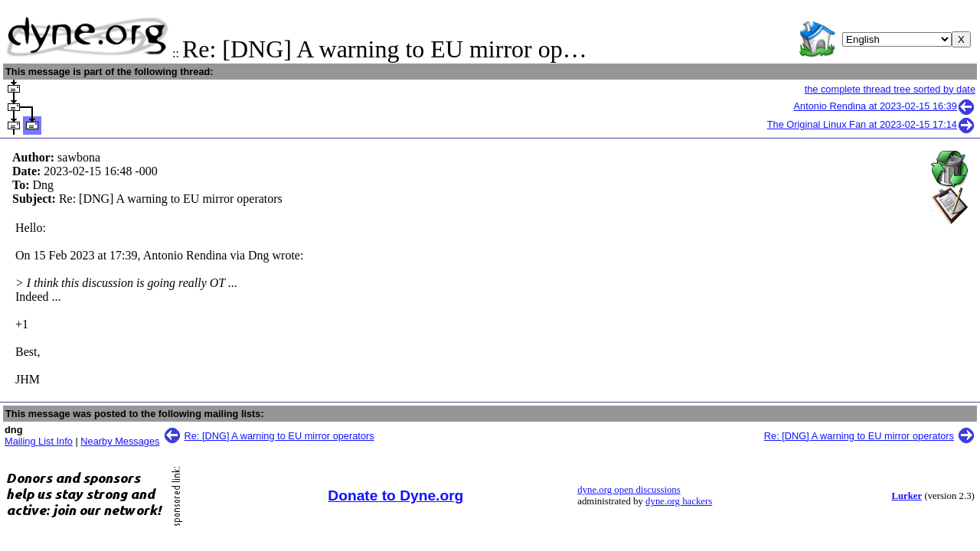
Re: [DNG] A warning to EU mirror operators (279, 436)
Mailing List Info (39, 441)
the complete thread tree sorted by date (890, 89)
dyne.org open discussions (629, 490)
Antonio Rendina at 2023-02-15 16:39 (885, 106)
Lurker (906, 496)
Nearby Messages (120, 441)
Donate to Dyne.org (395, 496)
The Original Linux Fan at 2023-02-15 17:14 (871, 124)
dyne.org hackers (679, 501)
